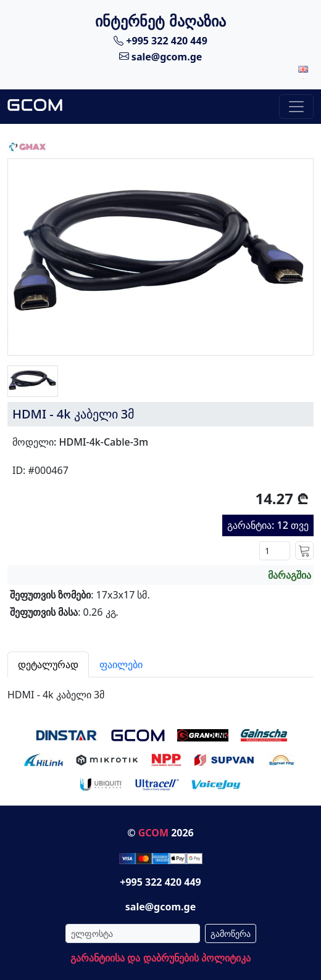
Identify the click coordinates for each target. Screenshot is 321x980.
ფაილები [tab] (121, 664)
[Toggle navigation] (296, 107)
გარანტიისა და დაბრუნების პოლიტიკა (160, 958)
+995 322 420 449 (160, 41)
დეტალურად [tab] (48, 664)
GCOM (153, 833)
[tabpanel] (160, 690)
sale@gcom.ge (161, 56)
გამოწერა (231, 933)
